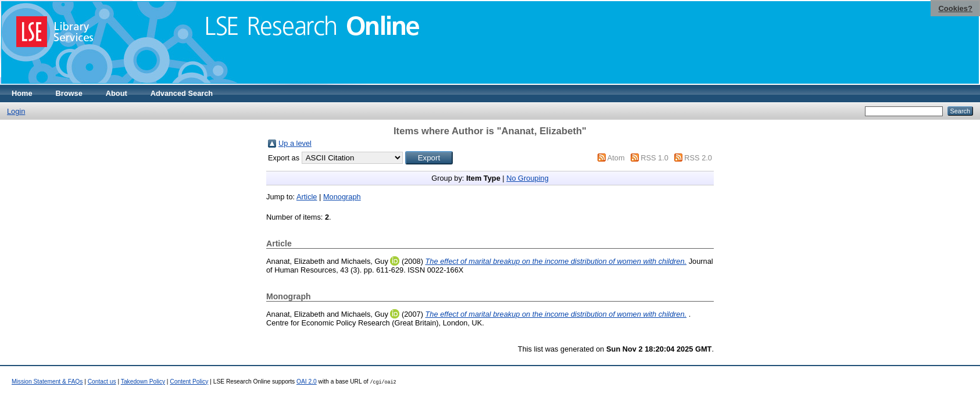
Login (16, 111)
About (117, 93)
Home (22, 93)
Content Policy (189, 382)
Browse (69, 93)
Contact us (102, 382)
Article (307, 197)
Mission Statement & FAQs (47, 382)
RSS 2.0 (698, 158)
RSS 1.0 (654, 158)
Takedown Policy (143, 382)
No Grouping (527, 178)
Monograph (342, 197)
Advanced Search (182, 93)
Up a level (295, 143)
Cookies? (955, 8)
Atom (616, 158)
